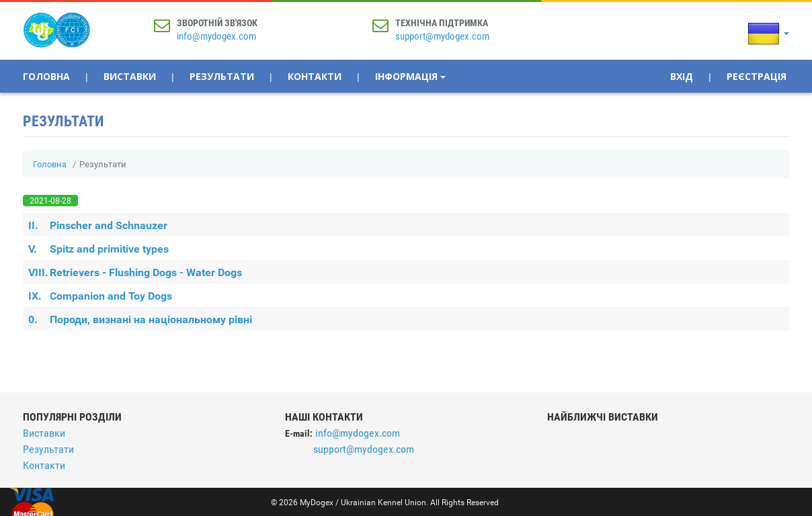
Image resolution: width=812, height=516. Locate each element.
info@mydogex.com (216, 36)
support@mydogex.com (442, 36)
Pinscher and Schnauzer (98, 225)
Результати (222, 76)
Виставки (130, 76)
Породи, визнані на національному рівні (140, 319)
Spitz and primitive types (98, 249)
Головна (46, 76)
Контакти (315, 76)
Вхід (682, 76)
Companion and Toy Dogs (100, 296)
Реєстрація (757, 76)
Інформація (410, 76)
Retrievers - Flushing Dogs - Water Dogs (135, 272)
